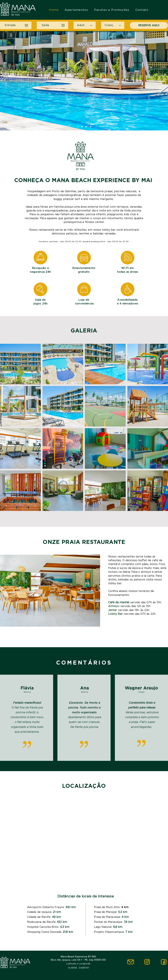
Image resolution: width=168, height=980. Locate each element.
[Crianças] (113, 25)
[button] (20, 364)
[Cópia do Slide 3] (91, 127)
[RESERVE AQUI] (149, 25)
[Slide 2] (82, 127)
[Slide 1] (78, 127)
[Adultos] (85, 25)
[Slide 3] (86, 127)
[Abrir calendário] (26, 25)
